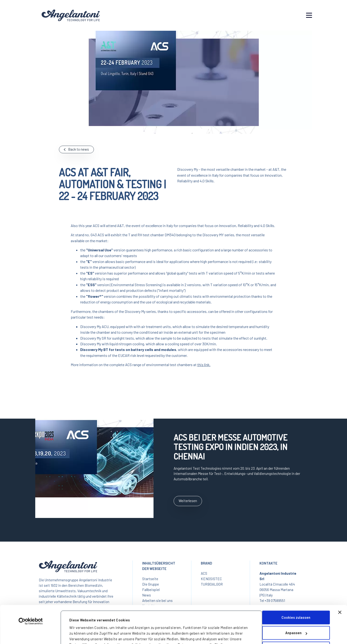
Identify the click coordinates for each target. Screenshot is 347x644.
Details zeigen (81, 632)
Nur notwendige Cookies (296, 615)
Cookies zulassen (296, 584)
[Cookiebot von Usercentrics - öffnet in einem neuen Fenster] (31, 588)
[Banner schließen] (340, 579)
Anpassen (296, 600)
